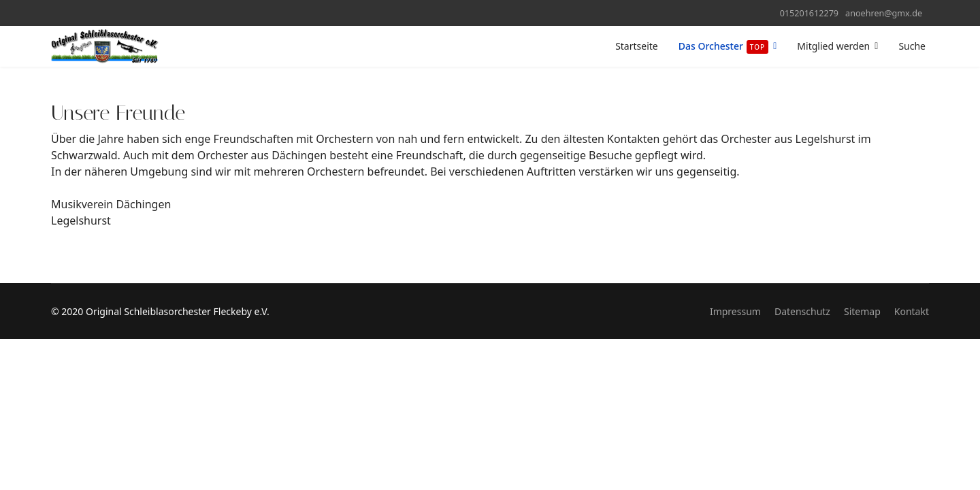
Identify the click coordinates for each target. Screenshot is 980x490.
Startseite (637, 46)
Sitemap (862, 311)
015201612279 (809, 13)
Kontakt (912, 311)
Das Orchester (724, 47)
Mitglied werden (833, 46)
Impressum (735, 311)
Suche (912, 46)
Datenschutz (802, 311)
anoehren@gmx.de (884, 13)
